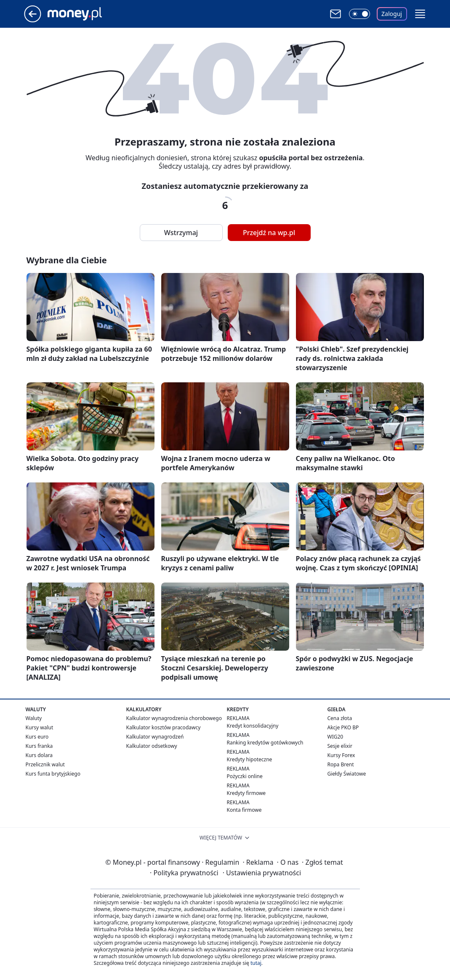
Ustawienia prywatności (262, 873)
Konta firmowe (244, 810)
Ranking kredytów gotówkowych (265, 743)
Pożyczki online (245, 776)
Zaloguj (392, 14)
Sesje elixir (340, 746)
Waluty (34, 718)
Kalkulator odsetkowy (152, 746)
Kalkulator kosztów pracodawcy (164, 727)
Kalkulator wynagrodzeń (155, 737)
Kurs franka (39, 746)
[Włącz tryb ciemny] (359, 14)
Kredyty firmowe (246, 793)
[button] (420, 14)
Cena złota (340, 718)
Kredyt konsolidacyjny (253, 726)
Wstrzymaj (181, 233)
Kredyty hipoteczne (250, 759)
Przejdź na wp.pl (269, 233)
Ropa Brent (341, 764)
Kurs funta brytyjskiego (53, 774)
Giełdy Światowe (347, 774)
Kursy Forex (341, 755)
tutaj (256, 963)
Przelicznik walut (45, 764)
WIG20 (336, 737)
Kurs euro (37, 737)
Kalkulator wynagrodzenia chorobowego (174, 718)
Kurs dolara (39, 755)
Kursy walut (40, 727)
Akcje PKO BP (343, 727)
